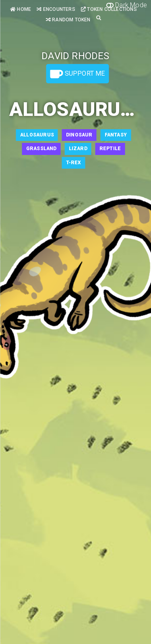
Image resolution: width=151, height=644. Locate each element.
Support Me (77, 74)
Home (21, 9)
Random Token (68, 20)
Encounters (56, 9)
